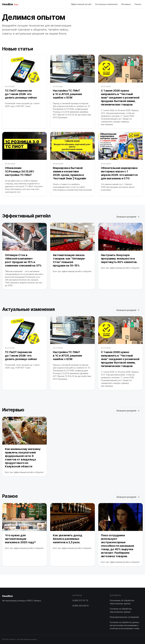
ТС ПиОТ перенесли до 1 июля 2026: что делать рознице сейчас (21, 94)
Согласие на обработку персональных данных (121, 610)
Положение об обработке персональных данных (122, 602)
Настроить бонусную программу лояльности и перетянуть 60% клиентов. (119, 259)
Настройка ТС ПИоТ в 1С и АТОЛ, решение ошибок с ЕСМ (67, 94)
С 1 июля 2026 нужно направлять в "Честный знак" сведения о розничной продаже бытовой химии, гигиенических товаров (120, 98)
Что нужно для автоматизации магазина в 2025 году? (20, 539)
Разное (138, 4)
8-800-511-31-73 (80, 600)
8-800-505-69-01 (81, 606)
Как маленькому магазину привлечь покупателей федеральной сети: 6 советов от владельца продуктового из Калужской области (23, 458)
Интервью (126, 4)
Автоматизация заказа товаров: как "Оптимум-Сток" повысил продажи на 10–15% (69, 260)
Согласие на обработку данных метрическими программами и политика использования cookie (125, 625)
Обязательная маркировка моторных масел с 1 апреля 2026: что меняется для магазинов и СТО (119, 173)
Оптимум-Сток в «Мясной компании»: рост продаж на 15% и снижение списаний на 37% (23, 260)
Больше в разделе (128, 217)
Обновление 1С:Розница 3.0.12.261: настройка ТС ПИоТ (20, 171)
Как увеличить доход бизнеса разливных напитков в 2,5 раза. (67, 539)
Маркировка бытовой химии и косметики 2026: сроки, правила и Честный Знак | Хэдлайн (69, 173)
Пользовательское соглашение (124, 617)
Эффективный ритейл (81, 4)
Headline (10, 4)
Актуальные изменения (106, 4)
